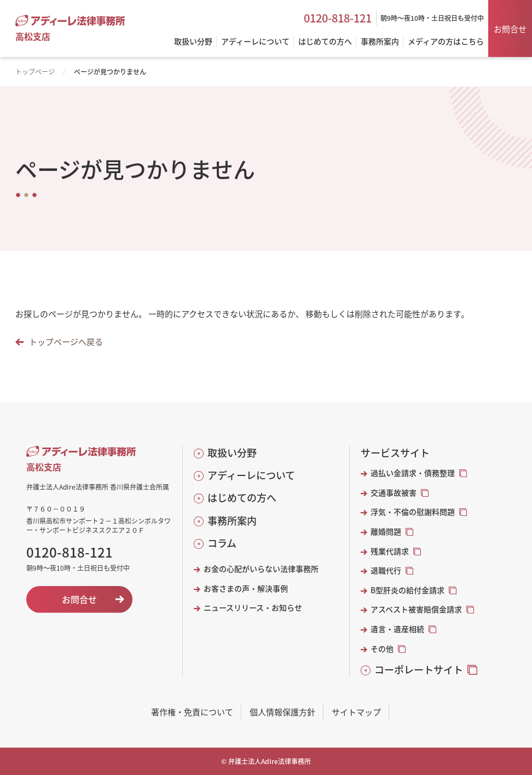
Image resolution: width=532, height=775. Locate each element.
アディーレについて (251, 475)
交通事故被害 (394, 493)
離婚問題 (386, 532)
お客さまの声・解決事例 (246, 589)
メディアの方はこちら (446, 42)
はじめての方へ (242, 498)
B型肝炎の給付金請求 (407, 590)
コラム (222, 543)
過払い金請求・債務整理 (413, 473)
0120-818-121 (338, 18)
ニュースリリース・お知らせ (253, 608)
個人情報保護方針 (282, 712)
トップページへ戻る (66, 341)
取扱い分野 (232, 453)
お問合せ (510, 29)
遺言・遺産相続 (397, 629)
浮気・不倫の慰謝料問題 (413, 512)
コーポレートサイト (419, 670)
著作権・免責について (192, 712)
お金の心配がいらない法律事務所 (261, 569)
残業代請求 (390, 551)
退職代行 (386, 570)
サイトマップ (356, 712)
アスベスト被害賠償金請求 (416, 609)
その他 (382, 649)
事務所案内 (232, 521)
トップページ (35, 71)
